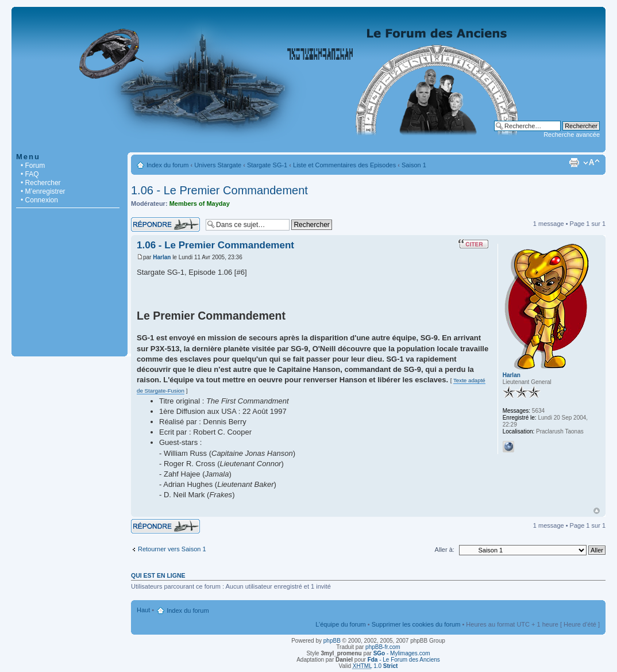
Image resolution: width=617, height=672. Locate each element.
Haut (597, 511)
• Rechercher (41, 183)
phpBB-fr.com (383, 647)
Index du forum (167, 165)
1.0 (375, 666)
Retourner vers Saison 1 (172, 549)
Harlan (162, 257)
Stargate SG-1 (267, 165)
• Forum (33, 166)
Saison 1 (414, 165)
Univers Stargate (218, 165)
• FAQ (30, 174)
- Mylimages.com (402, 653)
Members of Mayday (200, 203)
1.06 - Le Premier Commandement (219, 190)
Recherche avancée (572, 135)
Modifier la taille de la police (591, 163)
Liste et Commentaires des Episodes (344, 165)
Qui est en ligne (158, 575)
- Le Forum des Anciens (404, 660)
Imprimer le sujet (574, 163)
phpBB (332, 641)
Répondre (165, 224)
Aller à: (445, 550)
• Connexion (39, 200)
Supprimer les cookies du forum (416, 624)
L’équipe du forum (340, 624)
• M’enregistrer (43, 191)
